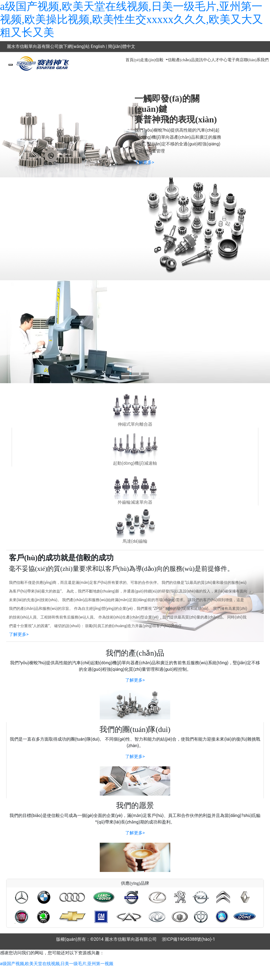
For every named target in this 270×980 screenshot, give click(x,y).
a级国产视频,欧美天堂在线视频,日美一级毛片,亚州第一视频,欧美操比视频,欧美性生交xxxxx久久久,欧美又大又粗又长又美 (131, 19)
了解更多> (144, 162)
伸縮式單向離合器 (135, 424)
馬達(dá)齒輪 (135, 541)
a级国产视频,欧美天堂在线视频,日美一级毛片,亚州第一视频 (57, 964)
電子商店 (236, 60)
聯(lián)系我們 (256, 60)
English (98, 46)
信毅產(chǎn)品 (181, 60)
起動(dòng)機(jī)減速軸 (135, 463)
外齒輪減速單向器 (135, 502)
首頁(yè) (133, 60)
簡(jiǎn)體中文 (122, 46)
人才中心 (219, 60)
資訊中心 (203, 60)
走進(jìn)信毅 (152, 60)
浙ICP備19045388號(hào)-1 (188, 939)
